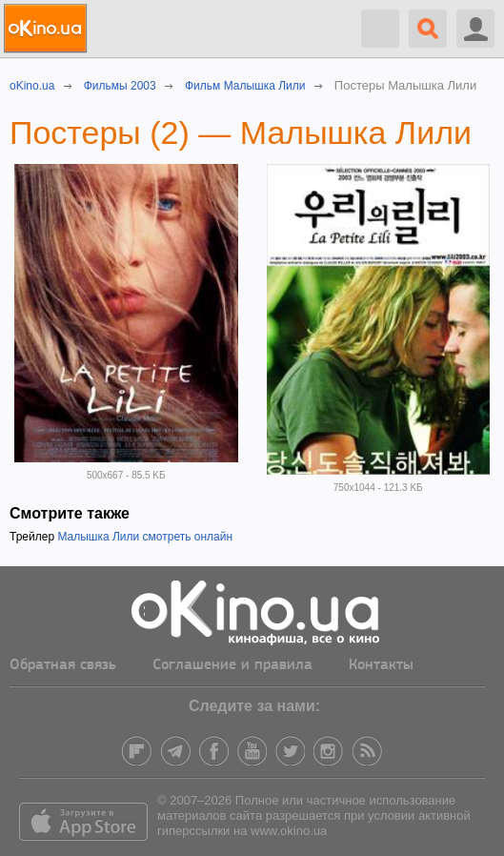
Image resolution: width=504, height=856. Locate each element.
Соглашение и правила (232, 665)
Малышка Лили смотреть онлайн (145, 537)
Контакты (381, 665)
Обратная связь (63, 665)
